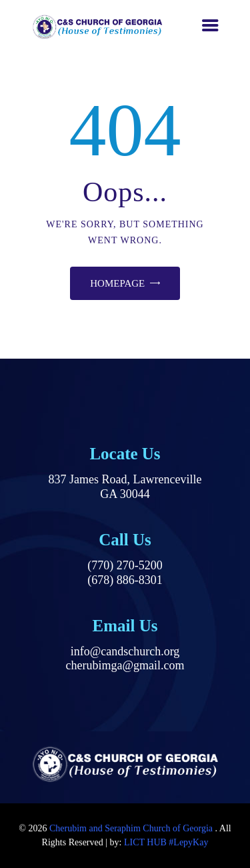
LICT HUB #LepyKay (166, 842)
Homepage (117, 283)
